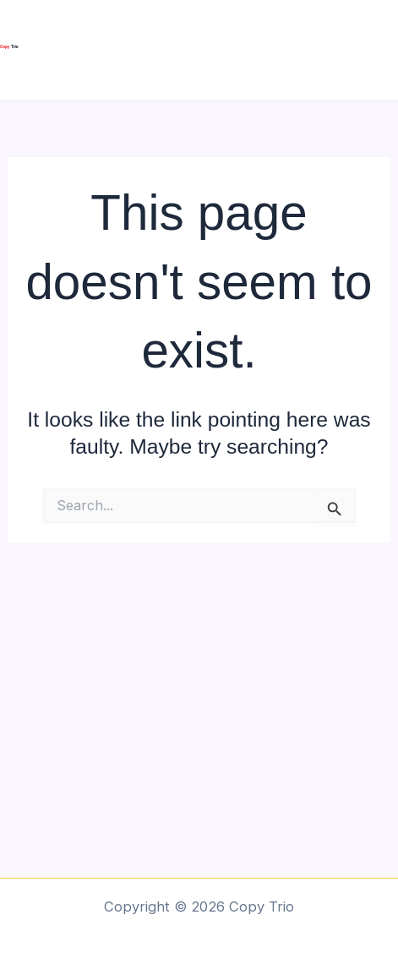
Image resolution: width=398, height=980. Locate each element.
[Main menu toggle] (379, 50)
